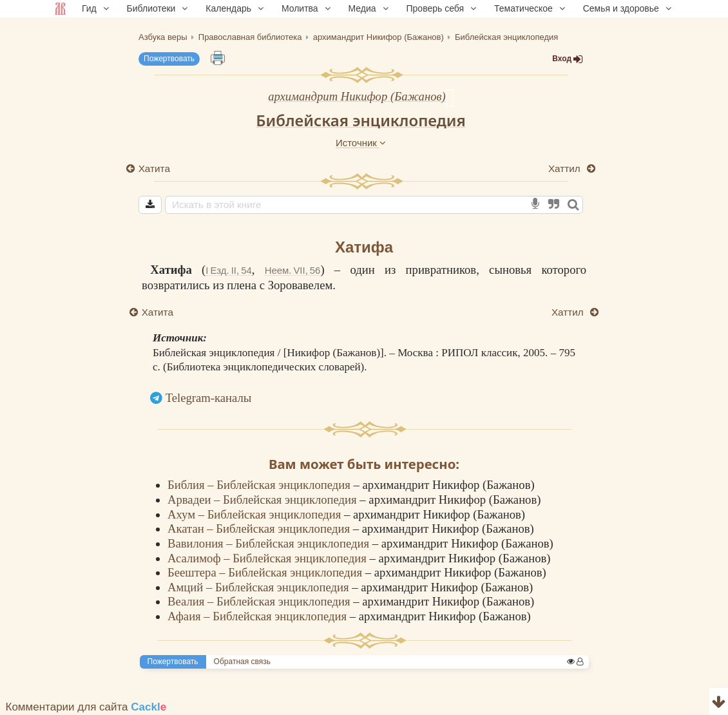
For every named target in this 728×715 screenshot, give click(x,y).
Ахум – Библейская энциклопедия (256, 514)
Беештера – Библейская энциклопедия (266, 572)
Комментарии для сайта (86, 707)
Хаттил (566, 168)
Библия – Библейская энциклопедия (261, 485)
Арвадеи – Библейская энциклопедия (263, 500)
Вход (568, 59)
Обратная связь (242, 662)
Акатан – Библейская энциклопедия (260, 529)
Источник (361, 143)
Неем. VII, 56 (293, 270)
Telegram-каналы (209, 398)
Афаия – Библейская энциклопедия (259, 616)
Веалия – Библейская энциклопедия (260, 601)
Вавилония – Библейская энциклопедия (270, 543)
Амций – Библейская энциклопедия (260, 587)
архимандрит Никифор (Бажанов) (357, 96)
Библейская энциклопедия (361, 120)
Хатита (154, 168)
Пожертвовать (169, 59)
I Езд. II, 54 (228, 270)
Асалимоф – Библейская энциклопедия (268, 558)
